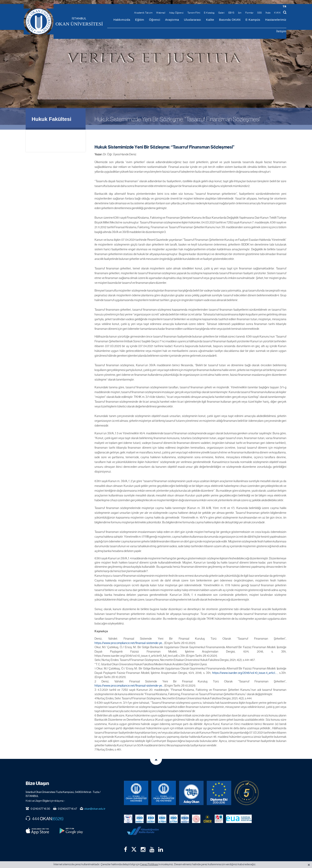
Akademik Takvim (143, 13)
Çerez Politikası (149, 864)
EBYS (231, 13)
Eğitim (140, 20)
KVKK (277, 13)
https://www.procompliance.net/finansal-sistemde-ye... (129, 638)
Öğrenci (155, 20)
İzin (240, 13)
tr (284, 6)
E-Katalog (209, 13)
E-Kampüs (253, 20)
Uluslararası (192, 20)
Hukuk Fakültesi (51, 114)
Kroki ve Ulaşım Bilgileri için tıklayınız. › (45, 796)
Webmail (161, 13)
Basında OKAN (230, 20)
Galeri (221, 13)
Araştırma (172, 20)
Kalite (210, 20)
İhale (268, 13)
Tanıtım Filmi (194, 13)
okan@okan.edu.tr (95, 803)
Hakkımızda (122, 20)
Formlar (250, 13)
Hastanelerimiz (276, 20)
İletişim (281, 31)
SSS (260, 13)
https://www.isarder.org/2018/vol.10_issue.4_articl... (244, 668)
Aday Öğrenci (176, 13)
